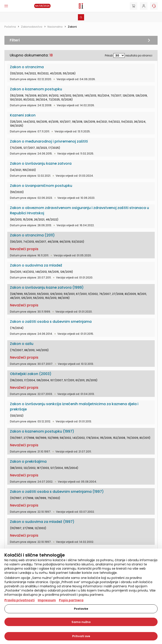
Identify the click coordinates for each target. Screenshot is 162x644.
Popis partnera (71, 600)
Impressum (47, 600)
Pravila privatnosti (20, 600)
